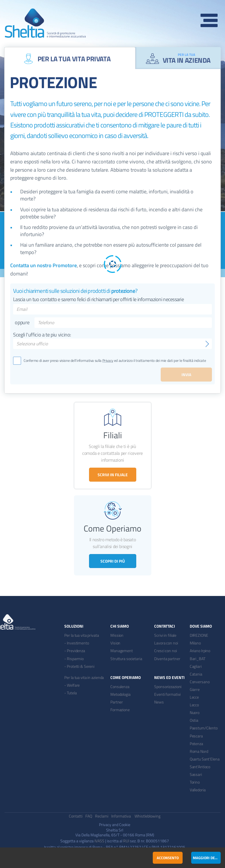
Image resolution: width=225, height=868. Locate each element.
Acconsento (168, 858)
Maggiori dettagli (207, 858)
